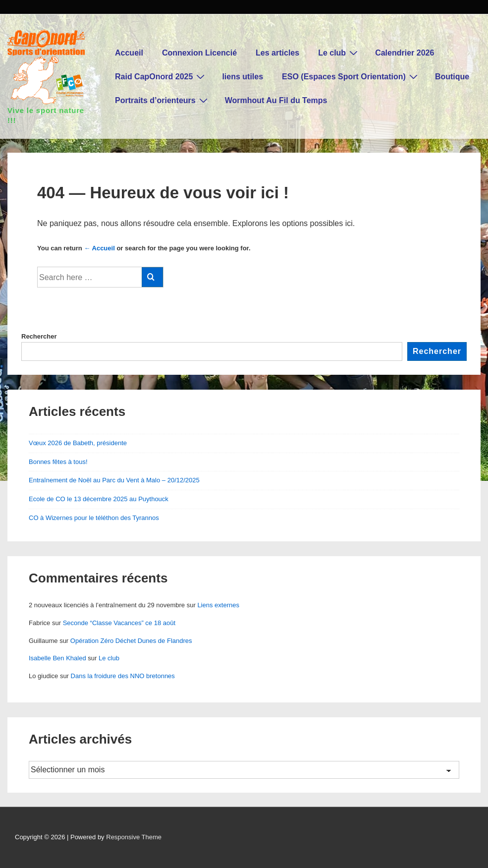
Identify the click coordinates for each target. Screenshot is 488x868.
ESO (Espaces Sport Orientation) (351, 76)
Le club (339, 53)
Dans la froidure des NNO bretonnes (123, 676)
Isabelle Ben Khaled (57, 658)
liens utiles (243, 77)
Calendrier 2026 (405, 53)
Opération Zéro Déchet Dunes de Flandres (131, 641)
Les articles (277, 53)
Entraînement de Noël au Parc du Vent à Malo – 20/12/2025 (114, 480)
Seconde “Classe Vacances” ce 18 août (119, 623)
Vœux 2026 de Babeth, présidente (78, 443)
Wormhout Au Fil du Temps (276, 100)
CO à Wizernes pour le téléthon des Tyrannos (94, 518)
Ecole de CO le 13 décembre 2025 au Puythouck (99, 499)
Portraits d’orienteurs (163, 100)
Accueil (129, 53)
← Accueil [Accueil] (99, 248)
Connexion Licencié (199, 53)
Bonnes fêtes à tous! (58, 462)
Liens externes (218, 605)
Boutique (452, 77)
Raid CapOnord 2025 (161, 76)
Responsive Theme (134, 837)
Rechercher (39, 336)
